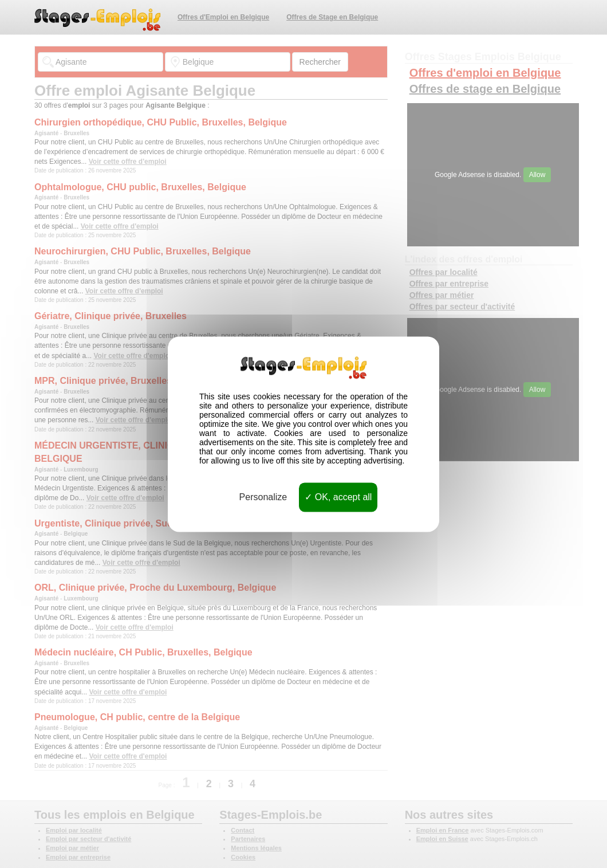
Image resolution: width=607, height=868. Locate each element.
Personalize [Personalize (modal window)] (263, 497)
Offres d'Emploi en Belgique (223, 17)
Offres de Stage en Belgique (332, 17)
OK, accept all (338, 497)
